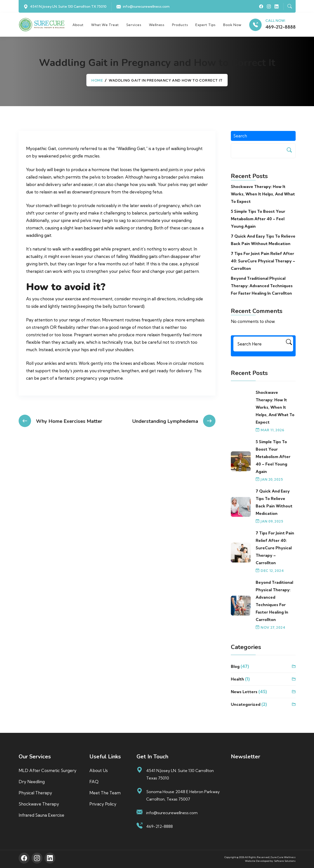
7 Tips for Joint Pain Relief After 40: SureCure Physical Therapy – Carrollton (263, 262)
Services (135, 25)
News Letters (244, 692)
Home (97, 81)
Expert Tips (207, 25)
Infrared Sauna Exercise (41, 816)
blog (235, 667)
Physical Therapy (35, 793)
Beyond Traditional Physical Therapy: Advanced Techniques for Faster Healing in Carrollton (262, 286)
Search (240, 137)
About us (99, 771)
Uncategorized (246, 705)
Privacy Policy (103, 805)
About (79, 25)
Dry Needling (32, 782)
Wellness (158, 25)
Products (181, 25)
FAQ (94, 782)
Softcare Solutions (285, 861)
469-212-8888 (280, 27)
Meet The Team (105, 793)
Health (237, 680)
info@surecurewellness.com (146, 6)
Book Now (234, 25)
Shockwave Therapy (39, 805)
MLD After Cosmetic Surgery (48, 771)
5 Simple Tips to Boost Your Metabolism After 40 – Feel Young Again (258, 219)
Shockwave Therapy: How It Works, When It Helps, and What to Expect (263, 195)
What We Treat (106, 25)
